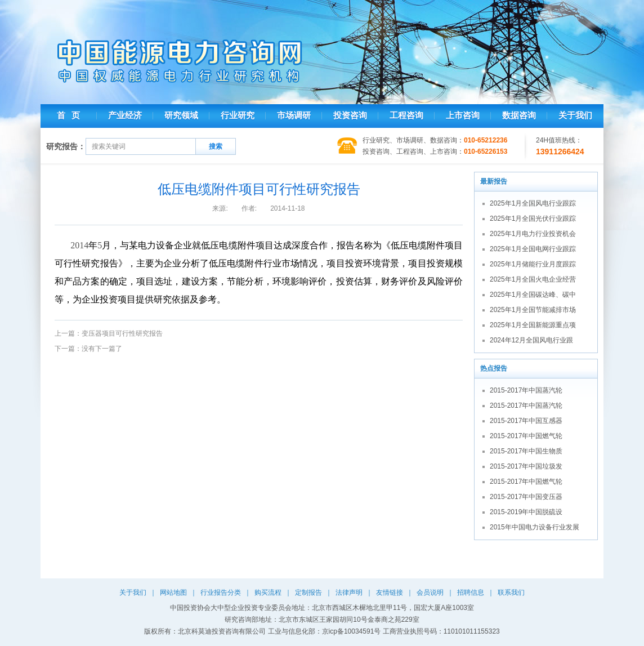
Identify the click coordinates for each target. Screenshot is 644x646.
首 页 (68, 115)
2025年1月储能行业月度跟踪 (533, 264)
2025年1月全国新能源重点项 (533, 325)
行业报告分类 (221, 592)
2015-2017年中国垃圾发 (526, 466)
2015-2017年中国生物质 (526, 451)
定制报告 (308, 592)
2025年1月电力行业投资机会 (533, 234)
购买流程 (268, 592)
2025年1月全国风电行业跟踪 (533, 203)
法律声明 (349, 592)
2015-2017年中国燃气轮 (526, 436)
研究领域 (181, 115)
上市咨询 (463, 115)
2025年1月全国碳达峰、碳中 (533, 295)
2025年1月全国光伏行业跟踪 (533, 219)
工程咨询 (406, 115)
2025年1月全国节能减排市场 (533, 310)
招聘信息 (471, 592)
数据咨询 (519, 115)
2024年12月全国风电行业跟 (531, 340)
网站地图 (173, 592)
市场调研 (294, 115)
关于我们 (575, 115)
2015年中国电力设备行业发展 (535, 527)
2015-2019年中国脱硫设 (526, 512)
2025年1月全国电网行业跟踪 (533, 249)
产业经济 (125, 115)
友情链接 (390, 592)
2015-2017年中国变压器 (526, 497)
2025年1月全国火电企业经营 (533, 279)
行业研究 (238, 115)
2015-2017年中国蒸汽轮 (526, 390)
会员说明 (430, 592)
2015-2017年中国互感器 (526, 421)
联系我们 (511, 592)
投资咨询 (350, 115)
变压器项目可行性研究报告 (122, 333)
